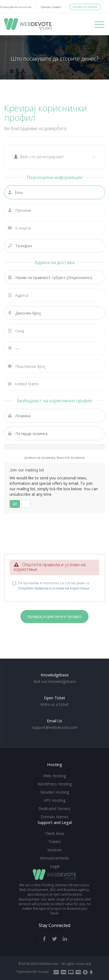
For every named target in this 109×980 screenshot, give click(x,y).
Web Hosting (55, 776)
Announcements (55, 858)
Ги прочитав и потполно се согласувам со (54, 586)
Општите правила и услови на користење (54, 588)
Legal (55, 866)
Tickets (55, 842)
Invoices (55, 850)
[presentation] (54, 533)
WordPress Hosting (55, 784)
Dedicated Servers (55, 809)
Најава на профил (85, 7)
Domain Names (55, 817)
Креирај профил (51, 7)
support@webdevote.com (55, 727)
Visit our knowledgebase (55, 681)
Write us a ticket (55, 704)
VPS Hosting (55, 800)
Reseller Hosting (55, 792)
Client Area (55, 833)
